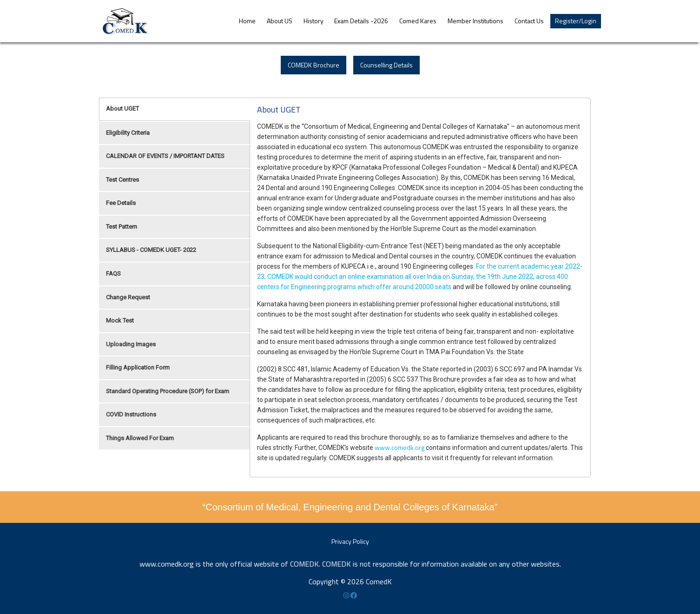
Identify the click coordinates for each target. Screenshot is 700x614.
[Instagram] (347, 595)
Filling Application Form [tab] (138, 367)
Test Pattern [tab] (122, 227)
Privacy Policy (350, 541)
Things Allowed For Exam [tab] (140, 438)
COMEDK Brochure (314, 65)
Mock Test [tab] (120, 320)
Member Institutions (475, 21)
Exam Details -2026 (361, 21)
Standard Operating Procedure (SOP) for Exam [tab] (168, 391)
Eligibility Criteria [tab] (128, 133)
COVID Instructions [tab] (131, 414)
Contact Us (529, 21)
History (314, 21)
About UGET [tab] (122, 109)
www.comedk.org (400, 447)
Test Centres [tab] (122, 180)
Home (247, 21)
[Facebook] (354, 595)
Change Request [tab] (128, 297)
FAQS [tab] (113, 274)
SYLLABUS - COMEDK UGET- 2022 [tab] (151, 250)
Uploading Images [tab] (131, 344)
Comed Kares (418, 21)
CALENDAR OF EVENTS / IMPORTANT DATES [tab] (165, 156)
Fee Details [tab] (121, 203)
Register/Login (576, 21)
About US (280, 21)
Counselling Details (386, 65)
